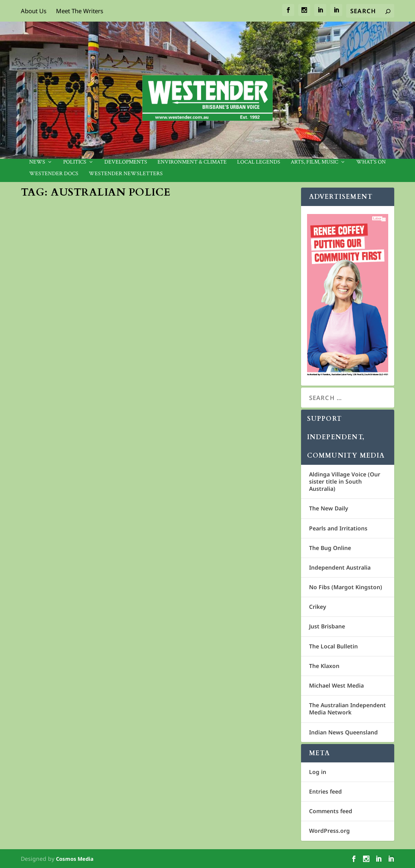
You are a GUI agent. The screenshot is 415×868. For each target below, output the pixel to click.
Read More (51, 394)
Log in (318, 772)
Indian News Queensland (343, 732)
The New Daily (329, 508)
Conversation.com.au (59, 333)
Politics (75, 162)
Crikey (318, 607)
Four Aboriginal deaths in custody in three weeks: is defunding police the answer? (83, 308)
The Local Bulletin (333, 646)
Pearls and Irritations (338, 528)
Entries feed (325, 791)
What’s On (371, 162)
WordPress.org (329, 831)
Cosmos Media (75, 859)
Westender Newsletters (126, 174)
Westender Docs (54, 174)
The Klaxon (324, 666)
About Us (34, 11)
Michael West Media (336, 685)
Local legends (259, 162)
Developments (126, 162)
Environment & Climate (192, 162)
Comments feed (331, 811)
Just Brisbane (327, 626)
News (37, 162)
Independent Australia (340, 567)
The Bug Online (330, 548)
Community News (69, 341)
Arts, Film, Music (314, 162)
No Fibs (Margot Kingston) (346, 587)
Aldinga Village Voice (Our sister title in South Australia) (345, 481)
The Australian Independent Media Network (347, 709)
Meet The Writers (80, 11)
